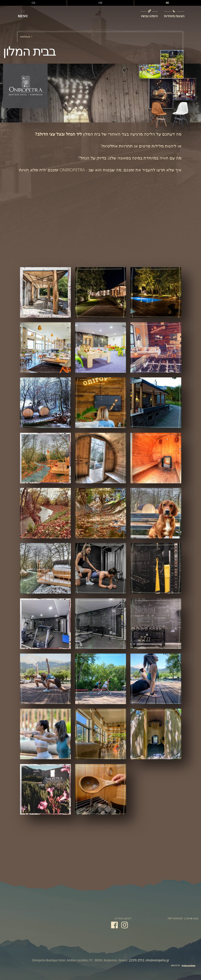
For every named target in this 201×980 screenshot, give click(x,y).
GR (33, 3)
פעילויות (25, 37)
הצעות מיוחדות (174, 16)
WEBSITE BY (183, 966)
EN (100, 3)
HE (168, 3)
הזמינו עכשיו (149, 16)
